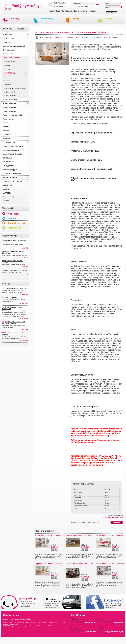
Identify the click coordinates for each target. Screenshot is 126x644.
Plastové (7, 65)
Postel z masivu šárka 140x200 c (79, 536)
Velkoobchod (8, 201)
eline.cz (45, 626)
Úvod (52, 11)
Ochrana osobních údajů (11, 624)
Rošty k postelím (10, 96)
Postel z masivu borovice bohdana (110, 564)
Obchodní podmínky (81, 11)
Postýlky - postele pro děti (12, 115)
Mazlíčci (6, 189)
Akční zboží (13, 214)
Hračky (76, 19)
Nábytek (6, 127)
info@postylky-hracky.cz (114, 632)
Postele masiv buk (10, 103)
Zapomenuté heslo (112, 11)
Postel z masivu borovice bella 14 (110, 536)
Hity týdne (7, 42)
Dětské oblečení (9, 162)
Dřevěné (7, 69)
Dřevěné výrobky (9, 142)
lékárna (28, 619)
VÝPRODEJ (7, 193)
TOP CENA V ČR (9, 34)
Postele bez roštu (9, 197)
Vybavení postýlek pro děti (13, 154)
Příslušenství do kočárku (12, 174)
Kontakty (93, 11)
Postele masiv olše (10, 111)
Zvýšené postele (9, 50)
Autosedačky (47, 19)
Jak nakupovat (67, 11)
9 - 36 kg (7, 77)
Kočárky (15, 19)
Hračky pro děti (8, 166)
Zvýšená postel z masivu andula (48, 564)
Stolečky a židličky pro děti (13, 181)
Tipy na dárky (8, 185)
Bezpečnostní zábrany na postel (15, 88)
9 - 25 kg (7, 81)
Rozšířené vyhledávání (81, 6)
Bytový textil (7, 139)
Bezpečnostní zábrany (11, 150)
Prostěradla (7, 135)
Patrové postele (9, 119)
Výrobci (21, 29)
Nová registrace (111, 13)
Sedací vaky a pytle (10, 170)
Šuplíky (6, 123)
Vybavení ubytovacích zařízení (14, 46)
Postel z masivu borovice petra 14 (49, 536)
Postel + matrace (9, 54)
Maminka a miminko (10, 177)
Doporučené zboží (16, 223)
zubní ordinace (20, 619)
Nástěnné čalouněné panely (13, 146)
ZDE (93, 142)
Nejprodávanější (15, 228)
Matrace (6, 131)
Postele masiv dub (10, 107)
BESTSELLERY (8, 38)
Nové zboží (13, 218)
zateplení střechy (9, 619)
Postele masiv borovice (11, 58)
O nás (58, 11)
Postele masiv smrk (10, 100)
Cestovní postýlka (10, 62)
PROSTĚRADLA (10, 73)
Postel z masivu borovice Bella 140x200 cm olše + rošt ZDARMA (96, 37)
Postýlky (109, 19)
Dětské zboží (8, 158)
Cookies (62, 622)
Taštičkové (8, 84)
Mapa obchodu (53, 622)
